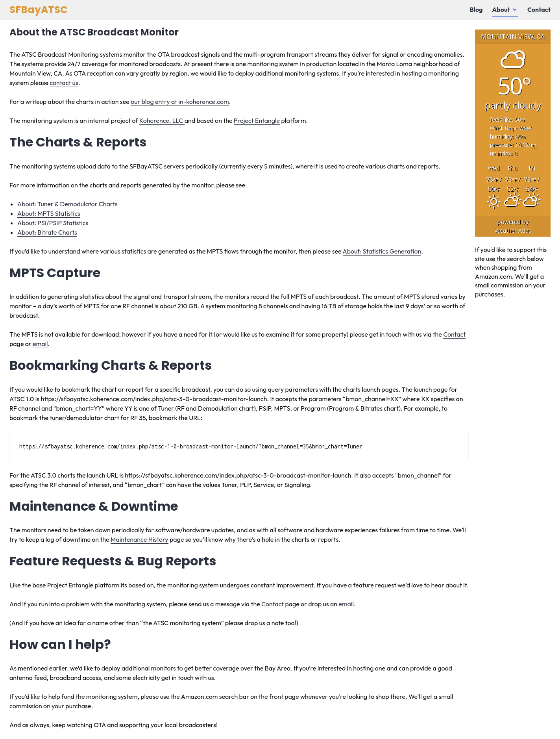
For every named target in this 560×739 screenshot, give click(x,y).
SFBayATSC (39, 10)
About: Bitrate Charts (47, 232)
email (40, 344)
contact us (64, 83)
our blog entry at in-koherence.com (180, 102)
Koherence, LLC (162, 120)
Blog (476, 9)
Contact (539, 9)
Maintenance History (140, 539)
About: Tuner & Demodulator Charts (67, 204)
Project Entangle (257, 120)
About (501, 9)
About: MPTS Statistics (49, 213)
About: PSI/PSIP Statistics (53, 223)
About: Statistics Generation (382, 251)
